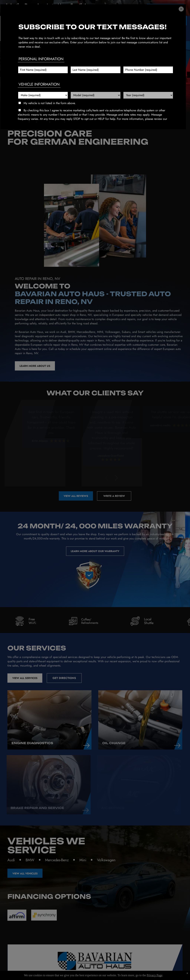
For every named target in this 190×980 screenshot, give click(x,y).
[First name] (43, 70)
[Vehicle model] (95, 95)
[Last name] (95, 70)
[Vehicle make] (43, 95)
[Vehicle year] (148, 95)
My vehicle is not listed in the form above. (50, 103)
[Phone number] (148, 70)
